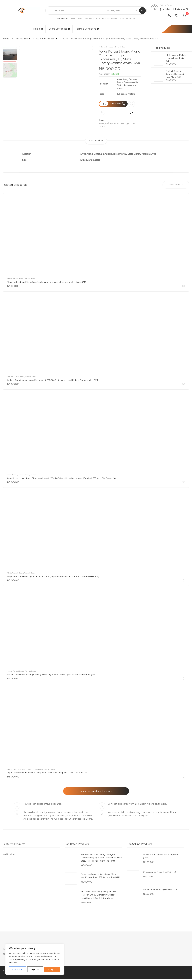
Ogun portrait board (35, 770)
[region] (35, 959)
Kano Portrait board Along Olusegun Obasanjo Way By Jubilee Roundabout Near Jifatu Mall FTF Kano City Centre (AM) (62, 479)
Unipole (33, 475)
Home (38, 29)
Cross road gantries (128, 18)
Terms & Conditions (87, 29)
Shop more (176, 185)
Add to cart (115, 104)
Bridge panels (112, 18)
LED (80, 18)
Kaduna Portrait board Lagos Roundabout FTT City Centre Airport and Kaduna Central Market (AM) (53, 381)
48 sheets (88, 18)
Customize (17, 969)
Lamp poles (99, 18)
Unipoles (72, 18)
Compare (102, 112)
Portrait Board (22, 39)
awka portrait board (116, 123)
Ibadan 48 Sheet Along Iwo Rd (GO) (160, 890)
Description (96, 141)
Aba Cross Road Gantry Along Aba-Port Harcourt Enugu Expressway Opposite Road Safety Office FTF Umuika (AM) (99, 896)
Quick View (184, 287)
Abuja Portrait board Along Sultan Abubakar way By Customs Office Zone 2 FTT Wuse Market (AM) (53, 577)
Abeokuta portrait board (17, 770)
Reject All (35, 969)
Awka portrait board (46, 39)
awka (101, 123)
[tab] (96, 141)
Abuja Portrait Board (15, 279)
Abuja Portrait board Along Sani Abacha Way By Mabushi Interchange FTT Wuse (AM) (47, 283)
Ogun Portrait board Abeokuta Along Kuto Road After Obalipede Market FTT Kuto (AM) (48, 773)
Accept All (52, 969)
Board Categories (59, 29)
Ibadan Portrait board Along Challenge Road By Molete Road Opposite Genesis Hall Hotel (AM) (51, 675)
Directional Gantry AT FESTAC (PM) (159, 873)
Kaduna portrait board (16, 377)
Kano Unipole (12, 475)
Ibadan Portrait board (15, 672)
